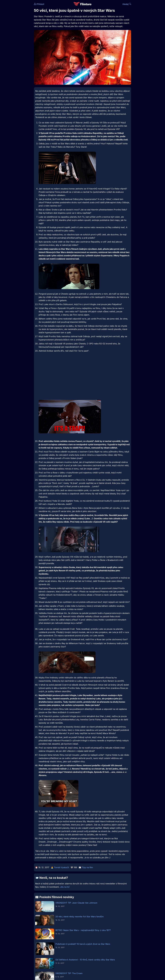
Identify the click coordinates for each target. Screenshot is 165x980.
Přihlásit (39, 4)
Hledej (127, 4)
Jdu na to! (65, 887)
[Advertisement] (84, 377)
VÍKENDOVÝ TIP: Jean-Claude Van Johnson (76, 903)
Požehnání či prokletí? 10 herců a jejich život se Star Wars (83, 944)
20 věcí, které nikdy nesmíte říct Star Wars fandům (80, 917)
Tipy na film (87, 867)
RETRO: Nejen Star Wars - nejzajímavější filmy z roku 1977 (83, 930)
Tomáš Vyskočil (61, 867)
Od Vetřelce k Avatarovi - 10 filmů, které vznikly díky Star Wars (85, 960)
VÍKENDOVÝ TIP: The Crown (69, 973)
